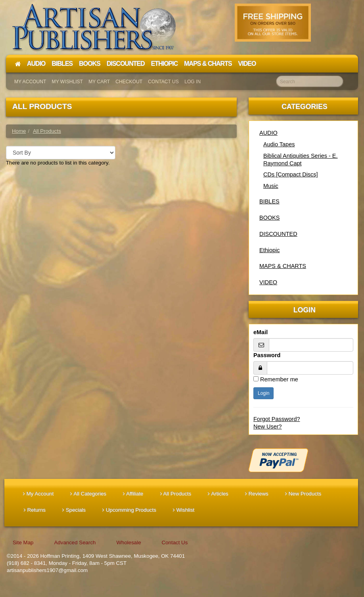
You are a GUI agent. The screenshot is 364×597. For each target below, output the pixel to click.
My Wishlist (67, 82)
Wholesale (128, 542)
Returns (35, 510)
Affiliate (133, 494)
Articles (218, 494)
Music (271, 186)
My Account (30, 82)
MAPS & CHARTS (283, 266)
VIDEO (268, 282)
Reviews (257, 494)
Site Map (23, 542)
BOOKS (270, 218)
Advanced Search (75, 542)
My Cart (99, 82)
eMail (261, 332)
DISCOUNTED (278, 234)
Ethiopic (270, 250)
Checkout (129, 82)
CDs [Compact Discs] (291, 174)
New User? (268, 427)
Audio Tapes (279, 144)
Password (267, 355)
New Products (303, 494)
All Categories (88, 494)
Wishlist (184, 510)
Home (19, 131)
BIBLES (269, 201)
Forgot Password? (277, 419)
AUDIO (268, 133)
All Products (176, 494)
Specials (74, 510)
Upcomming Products (129, 510)
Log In (193, 82)
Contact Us (163, 82)
